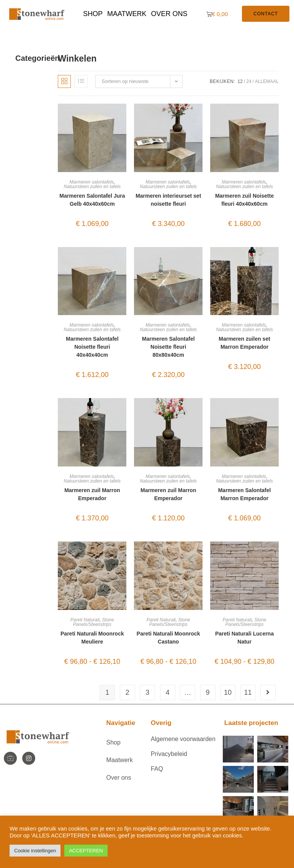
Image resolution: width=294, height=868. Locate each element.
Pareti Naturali (85, 620)
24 (249, 81)
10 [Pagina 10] (228, 692)
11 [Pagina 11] (248, 692)
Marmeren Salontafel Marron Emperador (245, 494)
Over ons (169, 14)
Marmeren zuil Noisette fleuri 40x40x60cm (244, 200)
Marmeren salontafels (92, 182)
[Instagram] (29, 758)
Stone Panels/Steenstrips (94, 622)
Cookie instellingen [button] (35, 851)
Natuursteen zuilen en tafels (92, 187)
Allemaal (267, 81)
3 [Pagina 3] (147, 692)
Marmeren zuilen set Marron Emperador (244, 343)
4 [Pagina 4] (168, 692)
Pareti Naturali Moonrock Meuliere (92, 638)
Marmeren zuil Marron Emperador (92, 494)
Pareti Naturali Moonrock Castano (168, 638)
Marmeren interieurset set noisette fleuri (168, 200)
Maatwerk (127, 14)
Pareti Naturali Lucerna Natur (244, 638)
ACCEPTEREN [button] (86, 851)
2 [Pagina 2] (127, 692)
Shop (93, 14)
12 (240, 81)
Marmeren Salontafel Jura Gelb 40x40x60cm (92, 200)
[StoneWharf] (10, 758)
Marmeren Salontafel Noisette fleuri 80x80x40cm (168, 347)
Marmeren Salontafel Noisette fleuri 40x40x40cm (92, 347)
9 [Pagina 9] (208, 692)
